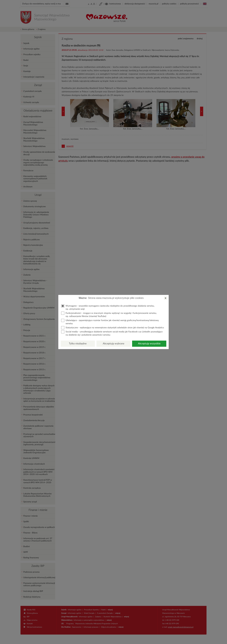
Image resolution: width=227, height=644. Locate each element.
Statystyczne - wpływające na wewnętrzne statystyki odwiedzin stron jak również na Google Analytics (113, 328)
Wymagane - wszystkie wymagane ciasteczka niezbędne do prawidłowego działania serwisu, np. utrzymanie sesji (108, 307)
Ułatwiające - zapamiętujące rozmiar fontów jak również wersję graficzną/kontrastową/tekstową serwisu (110, 322)
